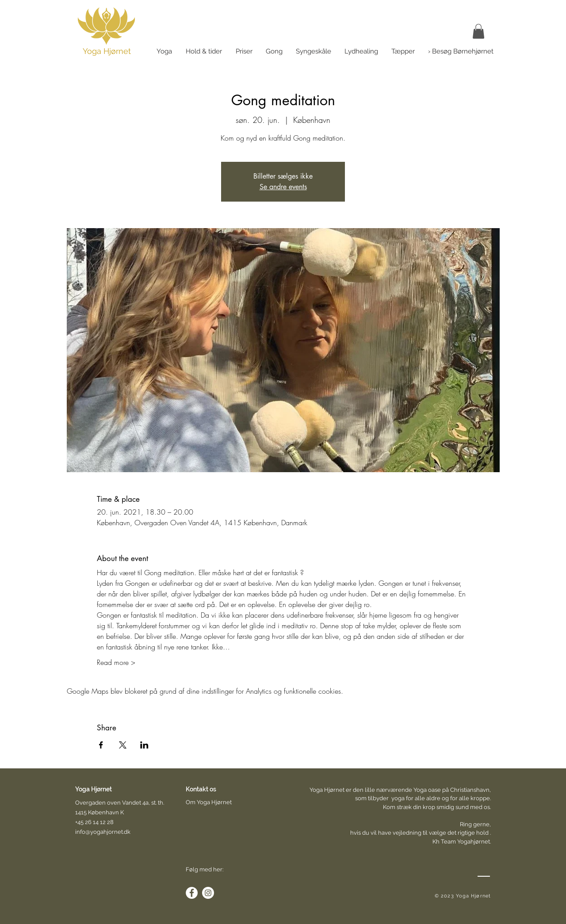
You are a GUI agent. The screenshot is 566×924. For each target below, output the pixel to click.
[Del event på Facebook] (101, 745)
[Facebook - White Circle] (192, 893)
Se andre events (283, 187)
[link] (478, 31)
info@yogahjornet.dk (103, 832)
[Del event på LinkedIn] (144, 745)
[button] (491, 33)
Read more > (116, 662)
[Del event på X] (123, 745)
